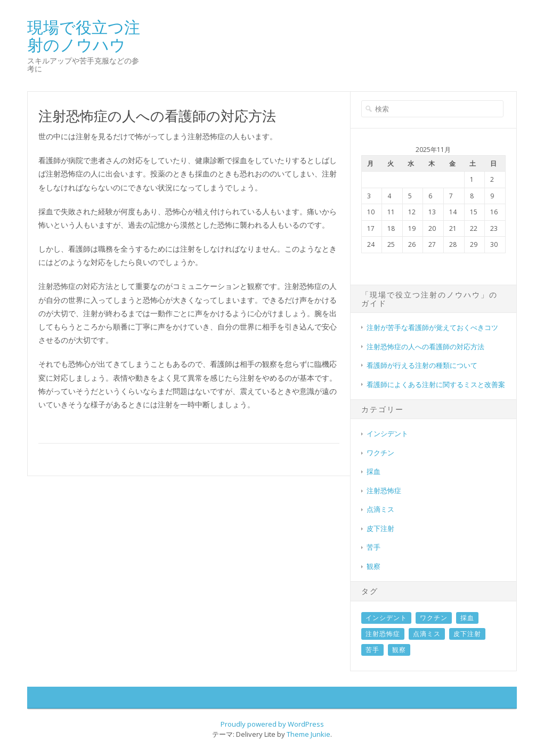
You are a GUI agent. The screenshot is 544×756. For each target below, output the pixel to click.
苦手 (374, 547)
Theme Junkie (308, 734)
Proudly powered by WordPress (272, 724)
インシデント (387, 433)
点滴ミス (380, 509)
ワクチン (380, 453)
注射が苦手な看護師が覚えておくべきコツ (432, 327)
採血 (374, 471)
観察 (374, 566)
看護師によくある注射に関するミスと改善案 (436, 384)
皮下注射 (380, 528)
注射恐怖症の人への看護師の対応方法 (425, 347)
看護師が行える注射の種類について (422, 365)
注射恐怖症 (384, 490)
